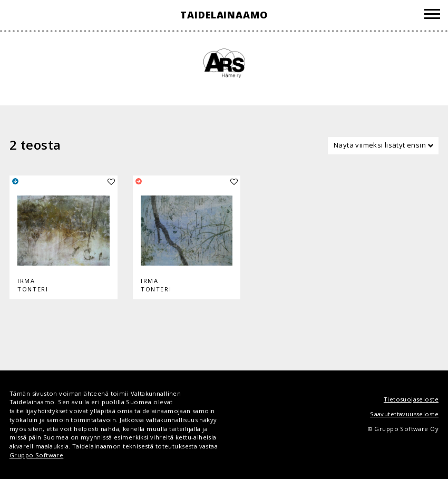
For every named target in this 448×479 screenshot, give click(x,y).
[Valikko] (432, 16)
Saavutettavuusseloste (404, 414)
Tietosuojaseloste (411, 399)
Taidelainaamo (224, 15)
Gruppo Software (36, 455)
